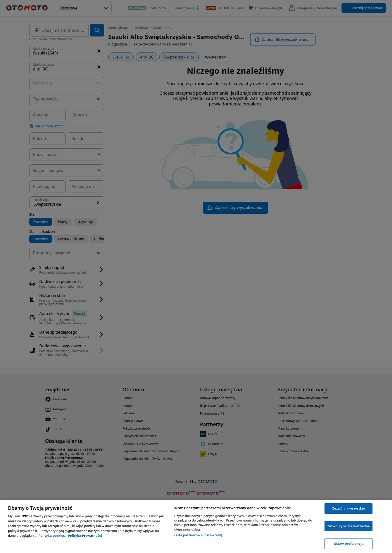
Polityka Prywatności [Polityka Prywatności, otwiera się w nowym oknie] (85, 536)
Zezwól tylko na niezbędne (348, 526)
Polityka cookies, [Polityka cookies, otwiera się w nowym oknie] (53, 536)
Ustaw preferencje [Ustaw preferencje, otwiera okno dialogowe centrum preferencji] (348, 544)
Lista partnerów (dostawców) (198, 535)
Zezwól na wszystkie (348, 508)
